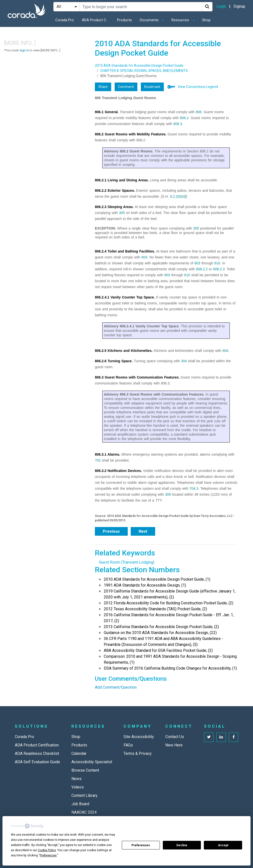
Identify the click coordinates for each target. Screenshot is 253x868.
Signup (239, 6)
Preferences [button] (48, 855)
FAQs (128, 745)
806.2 (184, 118)
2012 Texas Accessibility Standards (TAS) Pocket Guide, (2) (155, 609)
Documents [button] (150, 20)
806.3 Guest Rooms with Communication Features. (137, 377)
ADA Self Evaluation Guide (37, 762)
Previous (111, 531)
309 (168, 494)
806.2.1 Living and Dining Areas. (122, 180)
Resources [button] (181, 20)
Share (103, 87)
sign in (24, 50)
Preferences (141, 845)
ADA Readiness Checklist (37, 753)
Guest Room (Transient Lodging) (127, 562)
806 (199, 112)
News (76, 779)
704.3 (194, 488)
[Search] (207, 7)
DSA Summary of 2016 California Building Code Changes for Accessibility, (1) (170, 668)
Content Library (84, 795)
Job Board (80, 804)
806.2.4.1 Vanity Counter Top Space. (125, 297)
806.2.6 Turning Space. (114, 361)
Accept (223, 845)
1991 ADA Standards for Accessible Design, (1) (145, 585)
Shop (206, 20)
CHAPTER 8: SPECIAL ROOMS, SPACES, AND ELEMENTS (144, 71)
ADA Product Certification (97, 20)
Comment (126, 87)
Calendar (79, 753)
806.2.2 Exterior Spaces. (115, 191)
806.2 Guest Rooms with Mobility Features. (131, 134)
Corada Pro (65, 20)
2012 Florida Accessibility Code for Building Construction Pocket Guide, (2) (169, 603)
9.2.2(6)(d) (178, 196)
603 (144, 257)
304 (184, 361)
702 (98, 460)
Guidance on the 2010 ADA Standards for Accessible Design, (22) (160, 633)
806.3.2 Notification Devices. (118, 471)
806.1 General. (107, 112)
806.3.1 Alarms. (107, 454)
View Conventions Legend (198, 87)
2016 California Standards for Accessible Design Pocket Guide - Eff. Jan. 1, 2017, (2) (169, 618)
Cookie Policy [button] (47, 850)
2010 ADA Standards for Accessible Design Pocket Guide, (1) (157, 579)
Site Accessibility (139, 737)
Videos (78, 787)
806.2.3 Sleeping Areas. (114, 207)
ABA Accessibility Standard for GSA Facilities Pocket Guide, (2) (158, 650)
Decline (182, 845)
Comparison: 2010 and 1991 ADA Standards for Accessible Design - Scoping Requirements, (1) (170, 659)
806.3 (178, 124)
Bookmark (152, 87)
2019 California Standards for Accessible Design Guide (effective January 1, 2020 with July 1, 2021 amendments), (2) (170, 594)
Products (125, 20)
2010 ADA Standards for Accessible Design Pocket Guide (139, 65)
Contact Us (175, 737)
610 (217, 263)
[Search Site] (141, 7)
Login (221, 6)
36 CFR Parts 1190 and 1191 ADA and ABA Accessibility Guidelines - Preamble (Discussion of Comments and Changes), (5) (163, 642)
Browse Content (85, 770)
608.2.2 (202, 269)
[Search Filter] (66, 7)
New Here (174, 745)
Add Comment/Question (116, 687)
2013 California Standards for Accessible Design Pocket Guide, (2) (161, 627)
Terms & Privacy (138, 753)
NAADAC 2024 (84, 812)
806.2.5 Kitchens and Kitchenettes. (124, 351)
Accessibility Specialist (92, 762)
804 (225, 351)
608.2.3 (219, 269)
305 (122, 213)
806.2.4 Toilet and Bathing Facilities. (125, 251)
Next (143, 531)
